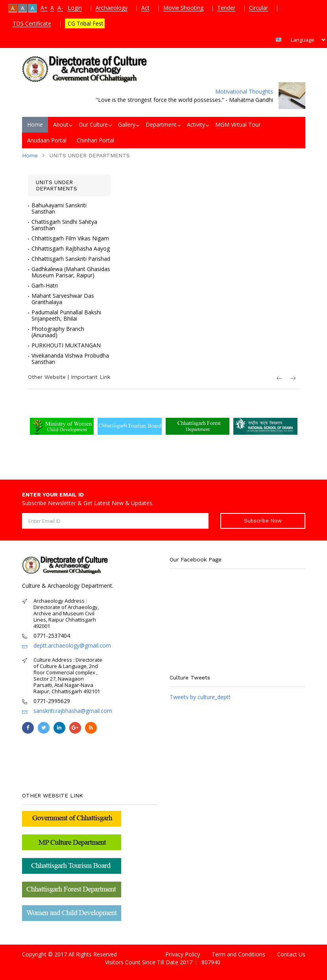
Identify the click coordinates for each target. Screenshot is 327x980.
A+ (44, 8)
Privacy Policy (183, 954)
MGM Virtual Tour (238, 125)
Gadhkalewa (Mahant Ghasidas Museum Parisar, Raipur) (71, 272)
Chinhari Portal (95, 140)
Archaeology (112, 8)
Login (75, 8)
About (61, 125)
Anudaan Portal (47, 140)
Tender (226, 8)
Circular (259, 8)
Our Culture (93, 125)
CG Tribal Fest (85, 23)
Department (161, 125)
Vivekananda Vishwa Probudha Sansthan (70, 359)
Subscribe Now (263, 521)
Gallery (127, 125)
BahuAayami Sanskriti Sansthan (59, 209)
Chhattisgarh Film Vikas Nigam (70, 238)
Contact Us (291, 954)
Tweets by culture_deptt (200, 697)
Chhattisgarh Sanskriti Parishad (71, 259)
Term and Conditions (238, 954)
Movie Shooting (183, 8)
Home (35, 125)
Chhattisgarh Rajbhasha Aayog (71, 249)
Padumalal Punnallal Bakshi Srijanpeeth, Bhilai (66, 316)
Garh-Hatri (45, 286)
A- (60, 8)
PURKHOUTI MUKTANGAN (66, 345)
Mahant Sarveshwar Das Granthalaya (63, 299)
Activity (196, 125)
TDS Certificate (32, 23)
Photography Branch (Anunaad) (58, 332)
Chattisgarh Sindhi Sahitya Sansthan (64, 225)
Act (145, 8)
